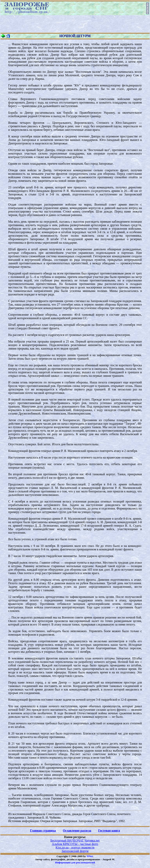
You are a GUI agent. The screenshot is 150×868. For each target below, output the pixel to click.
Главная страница (43, 831)
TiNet (90, 856)
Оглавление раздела (77, 831)
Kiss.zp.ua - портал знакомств (75, 847)
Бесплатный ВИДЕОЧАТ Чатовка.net (75, 840)
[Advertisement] (75, 24)
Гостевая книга (109, 831)
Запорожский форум (75, 851)
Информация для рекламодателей (75, 862)
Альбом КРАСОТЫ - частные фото (75, 844)
